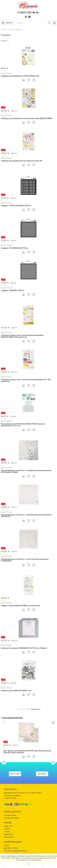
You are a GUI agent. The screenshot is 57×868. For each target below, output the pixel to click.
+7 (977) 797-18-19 (28, 13)
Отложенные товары (11, 818)
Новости (7, 829)
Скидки (7, 845)
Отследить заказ (10, 815)
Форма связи (9, 837)
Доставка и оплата (11, 848)
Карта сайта (9, 834)
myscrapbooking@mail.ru (13, 796)
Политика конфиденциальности (16, 851)
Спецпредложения (12, 718)
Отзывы (7, 832)
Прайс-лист (8, 826)
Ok (28, 864)
